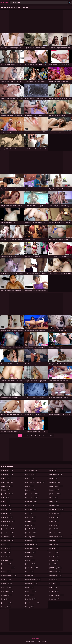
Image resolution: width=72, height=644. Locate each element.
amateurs (8, 474)
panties (31, 599)
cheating (8, 517)
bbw (6, 502)
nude (30, 576)
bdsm (7, 506)
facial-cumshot (10, 576)
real (54, 478)
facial (7, 572)
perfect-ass (56, 474)
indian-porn (33, 494)
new (30, 572)
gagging (7, 587)
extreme (7, 564)
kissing (31, 517)
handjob (31, 474)
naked (31, 560)
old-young (32, 583)
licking (31, 537)
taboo (55, 517)
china (7, 525)
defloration (8, 537)
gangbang (8, 591)
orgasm (31, 591)
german (7, 603)
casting (7, 513)
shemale (55, 513)
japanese (32, 509)
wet (54, 564)
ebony (7, 548)
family (7, 579)
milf (30, 556)
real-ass (55, 482)
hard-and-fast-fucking (36, 482)
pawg (30, 607)
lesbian (31, 529)
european (8, 560)
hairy (7, 607)
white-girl (56, 572)
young (55, 591)
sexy (54, 502)
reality (55, 490)
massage (32, 541)
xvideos (55, 583)
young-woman (57, 595)
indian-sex (32, 498)
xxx (54, 587)
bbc (6, 498)
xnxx (54, 579)
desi (6, 544)
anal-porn (8, 482)
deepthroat (8, 533)
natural (31, 564)
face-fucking (9, 568)
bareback (8, 494)
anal (7, 478)
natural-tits (32, 568)
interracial (32, 502)
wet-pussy (56, 568)
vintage (55, 548)
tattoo (55, 521)
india (30, 486)
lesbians (31, 533)
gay (6, 599)
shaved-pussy (57, 509)
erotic (7, 552)
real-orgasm (57, 486)
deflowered (8, 541)
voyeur (55, 556)
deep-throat (9, 529)
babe (6, 490)
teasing (55, 525)
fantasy (7, 583)
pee (54, 470)
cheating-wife (9, 521)
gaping (7, 595)
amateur (8, 470)
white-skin (56, 576)
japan (31, 506)
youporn (55, 599)
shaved (55, 506)
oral (30, 587)
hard (31, 478)
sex (54, 498)
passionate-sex (33, 603)
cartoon (7, 509)
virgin (55, 552)
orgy (30, 595)
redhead (55, 494)
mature (31, 552)
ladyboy (31, 521)
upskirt (55, 544)
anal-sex (8, 486)
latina (31, 525)
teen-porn (56, 533)
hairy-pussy (32, 470)
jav (30, 513)
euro (6, 556)
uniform (55, 541)
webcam (55, 560)
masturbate (32, 544)
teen (54, 529)
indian (31, 490)
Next (52, 436)
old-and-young (34, 579)
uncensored (56, 537)
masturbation (33, 548)
